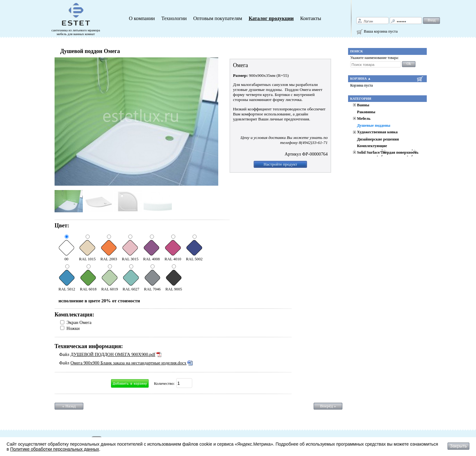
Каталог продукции (271, 19)
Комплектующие (372, 146)
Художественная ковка (377, 132)
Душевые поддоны (374, 125)
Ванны (363, 105)
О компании (142, 19)
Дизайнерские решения (378, 139)
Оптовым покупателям (218, 19)
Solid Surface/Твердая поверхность (388, 152)
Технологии (174, 19)
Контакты (311, 19)
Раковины (366, 112)
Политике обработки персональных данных (55, 449)
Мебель (364, 119)
